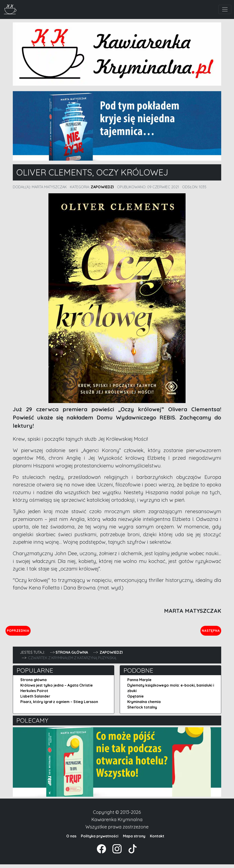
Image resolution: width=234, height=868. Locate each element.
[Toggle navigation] (225, 9)
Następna (207, 632)
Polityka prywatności (100, 840)
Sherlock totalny (142, 711)
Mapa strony (134, 840)
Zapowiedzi (102, 187)
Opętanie (136, 700)
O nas (71, 840)
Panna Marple (139, 683)
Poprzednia (39, 632)
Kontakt (157, 840)
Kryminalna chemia (144, 705)
